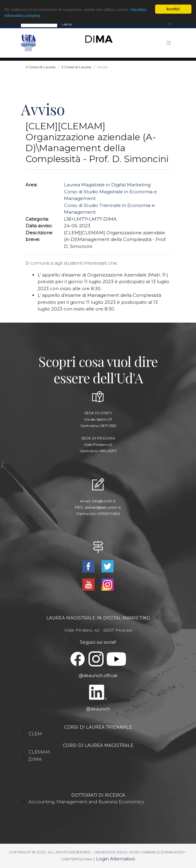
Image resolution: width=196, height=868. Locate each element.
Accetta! (173, 9)
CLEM (35, 734)
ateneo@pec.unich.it (103, 507)
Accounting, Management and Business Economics (86, 802)
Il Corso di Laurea (41, 67)
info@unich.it (104, 501)
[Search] (39, 24)
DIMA (35, 759)
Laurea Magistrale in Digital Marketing (107, 185)
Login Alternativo (116, 859)
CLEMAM (39, 752)
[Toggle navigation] (170, 24)
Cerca (66, 24)
